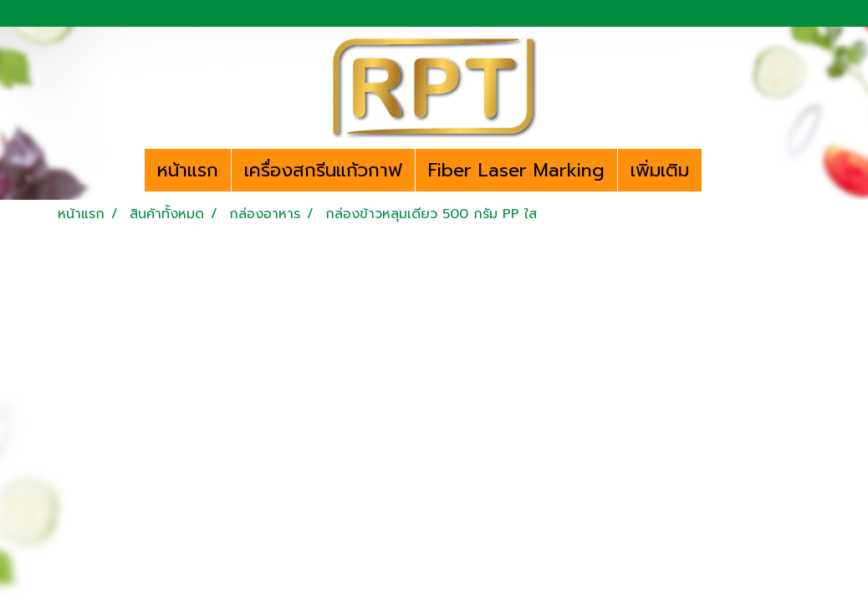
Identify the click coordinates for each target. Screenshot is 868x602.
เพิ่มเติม (660, 170)
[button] (717, 171)
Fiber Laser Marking (516, 170)
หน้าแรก (188, 170)
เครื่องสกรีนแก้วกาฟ (323, 170)
